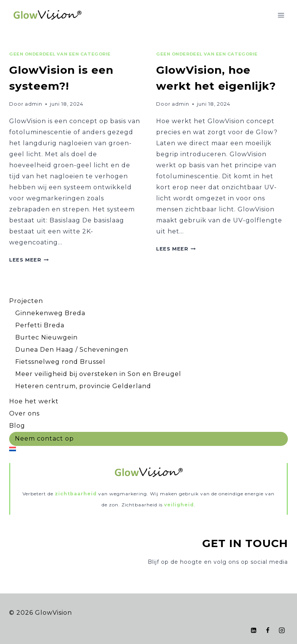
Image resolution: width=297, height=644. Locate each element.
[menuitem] (148, 449)
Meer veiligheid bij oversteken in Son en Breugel (98, 374)
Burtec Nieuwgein (46, 337)
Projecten (26, 301)
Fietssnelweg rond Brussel (60, 362)
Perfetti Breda (40, 325)
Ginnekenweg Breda (50, 313)
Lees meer (29, 260)
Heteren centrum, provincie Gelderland (83, 386)
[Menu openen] (281, 15)
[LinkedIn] (254, 630)
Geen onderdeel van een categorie (60, 54)
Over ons (24, 413)
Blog (17, 426)
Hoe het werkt (34, 401)
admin (34, 104)
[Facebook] (268, 630)
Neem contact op (44, 439)
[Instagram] (282, 630)
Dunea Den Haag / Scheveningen (72, 350)
